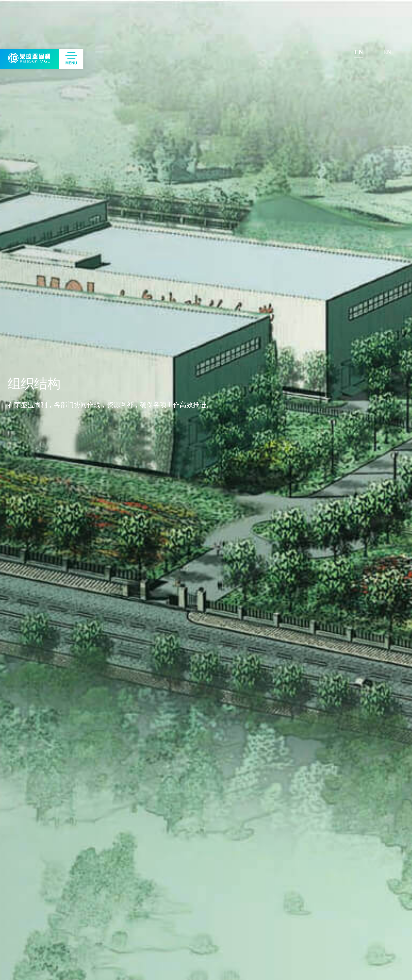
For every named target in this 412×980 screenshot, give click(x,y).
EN (387, 52)
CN (359, 52)
